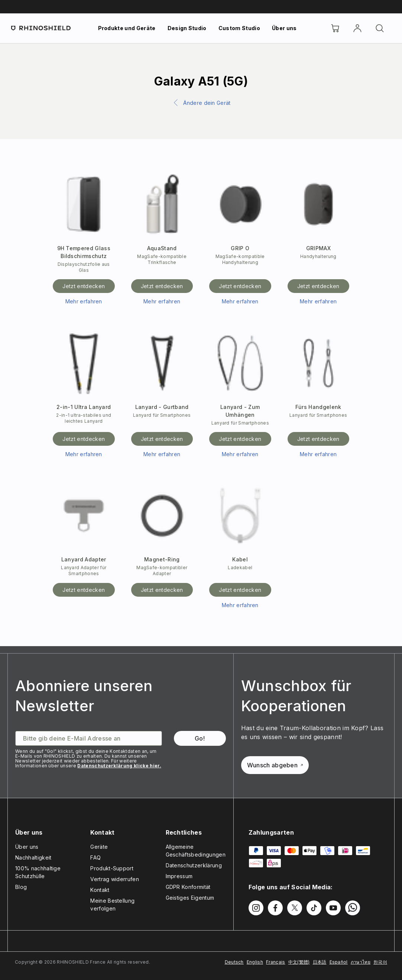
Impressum (179, 876)
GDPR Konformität (188, 887)
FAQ (95, 857)
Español (339, 962)
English (255, 962)
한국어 (380, 962)
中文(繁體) (299, 962)
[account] (357, 28)
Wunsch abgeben (275, 765)
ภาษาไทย (361, 962)
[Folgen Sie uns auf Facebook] (275, 908)
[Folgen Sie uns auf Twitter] (295, 908)
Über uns (284, 28)
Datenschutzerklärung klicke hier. (119, 766)
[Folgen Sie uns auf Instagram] (256, 908)
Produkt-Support (112, 868)
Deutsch (234, 962)
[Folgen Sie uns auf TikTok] (314, 908)
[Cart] (335, 28)
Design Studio (187, 28)
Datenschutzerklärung (194, 865)
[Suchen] (380, 28)
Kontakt (100, 890)
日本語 (320, 962)
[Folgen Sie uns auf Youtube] (333, 908)
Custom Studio (239, 28)
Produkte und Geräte (127, 28)
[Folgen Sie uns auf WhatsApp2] (353, 908)
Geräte (99, 847)
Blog (21, 887)
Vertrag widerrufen (115, 879)
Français (276, 962)
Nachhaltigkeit (33, 857)
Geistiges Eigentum (190, 898)
